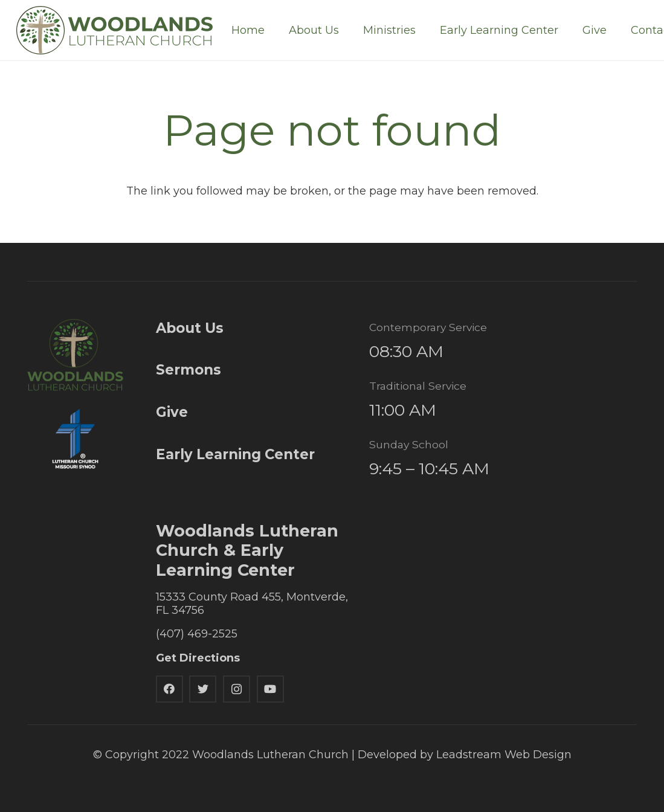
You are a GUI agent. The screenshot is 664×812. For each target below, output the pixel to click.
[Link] (114, 30)
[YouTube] (270, 689)
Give (172, 412)
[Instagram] (237, 689)
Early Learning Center (235, 454)
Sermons (189, 370)
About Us (190, 328)
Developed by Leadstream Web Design (465, 755)
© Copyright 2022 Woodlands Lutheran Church (221, 755)
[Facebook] (169, 689)
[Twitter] (203, 689)
